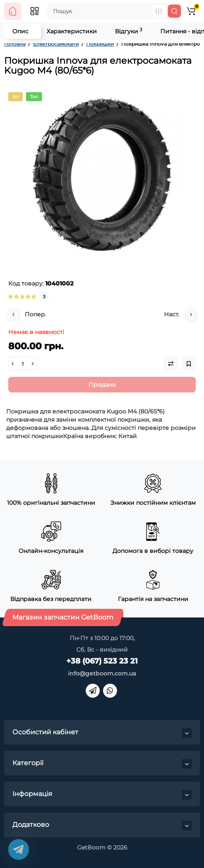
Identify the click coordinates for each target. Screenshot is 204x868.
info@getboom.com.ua (102, 673)
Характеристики (72, 31)
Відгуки (129, 31)
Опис (20, 31)
